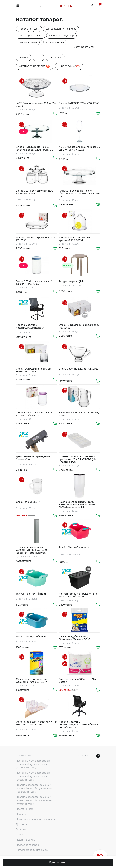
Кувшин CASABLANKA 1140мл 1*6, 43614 (79, 414)
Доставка (21, 824)
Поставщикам (24, 809)
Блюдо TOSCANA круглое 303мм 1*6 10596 (36, 239)
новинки (55, 57)
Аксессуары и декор (61, 36)
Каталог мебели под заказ (32, 850)
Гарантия (21, 829)
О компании (23, 756)
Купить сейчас (58, 862)
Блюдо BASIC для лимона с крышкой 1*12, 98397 (75, 239)
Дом (37, 29)
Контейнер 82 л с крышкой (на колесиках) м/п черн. (78, 595)
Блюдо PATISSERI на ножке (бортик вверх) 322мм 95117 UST (35, 148)
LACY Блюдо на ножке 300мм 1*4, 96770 (36, 105)
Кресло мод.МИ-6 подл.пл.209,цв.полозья (30, 326)
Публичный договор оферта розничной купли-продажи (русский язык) (33, 776)
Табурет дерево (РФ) (72, 281)
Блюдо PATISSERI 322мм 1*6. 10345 (79, 103)
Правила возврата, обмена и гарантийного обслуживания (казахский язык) (34, 788)
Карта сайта (85, 756)
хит (39, 57)
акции (24, 57)
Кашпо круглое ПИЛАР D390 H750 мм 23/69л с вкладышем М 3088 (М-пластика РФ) (78, 505)
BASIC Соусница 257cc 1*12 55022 (78, 369)
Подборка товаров (27, 845)
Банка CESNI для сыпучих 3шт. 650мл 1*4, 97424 (34, 192)
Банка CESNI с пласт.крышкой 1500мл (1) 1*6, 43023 (34, 283)
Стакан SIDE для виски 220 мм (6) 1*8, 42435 (79, 326)
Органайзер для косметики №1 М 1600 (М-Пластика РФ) (37, 723)
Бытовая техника (54, 42)
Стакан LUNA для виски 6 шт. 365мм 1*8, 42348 (34, 370)
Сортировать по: (87, 47)
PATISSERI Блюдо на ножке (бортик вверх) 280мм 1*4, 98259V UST (79, 194)
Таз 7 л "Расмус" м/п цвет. (31, 594)
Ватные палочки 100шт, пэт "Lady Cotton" (79, 681)
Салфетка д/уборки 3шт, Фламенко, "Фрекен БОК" (74, 638)
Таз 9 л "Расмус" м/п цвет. (31, 636)
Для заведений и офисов (61, 29)
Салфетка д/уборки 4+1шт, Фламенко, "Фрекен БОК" (32, 681)
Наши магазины (26, 840)
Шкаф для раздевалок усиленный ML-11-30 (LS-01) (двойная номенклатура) (32, 550)
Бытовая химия (28, 42)
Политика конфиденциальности (36, 819)
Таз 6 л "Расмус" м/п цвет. (74, 547)
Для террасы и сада (31, 36)
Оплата (20, 835)
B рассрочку (69, 66)
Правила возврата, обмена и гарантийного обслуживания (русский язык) (34, 800)
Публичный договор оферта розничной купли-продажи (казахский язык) (33, 764)
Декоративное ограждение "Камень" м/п (33, 458)
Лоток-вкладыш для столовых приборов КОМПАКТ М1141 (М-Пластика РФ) (77, 459)
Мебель (23, 29)
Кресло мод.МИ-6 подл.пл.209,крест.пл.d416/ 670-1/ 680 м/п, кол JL (78, 725)
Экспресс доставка (35, 66)
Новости (21, 814)
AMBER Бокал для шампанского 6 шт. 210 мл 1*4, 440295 (79, 148)
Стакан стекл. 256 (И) (29, 502)
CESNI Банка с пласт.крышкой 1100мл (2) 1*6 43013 (34, 414)
